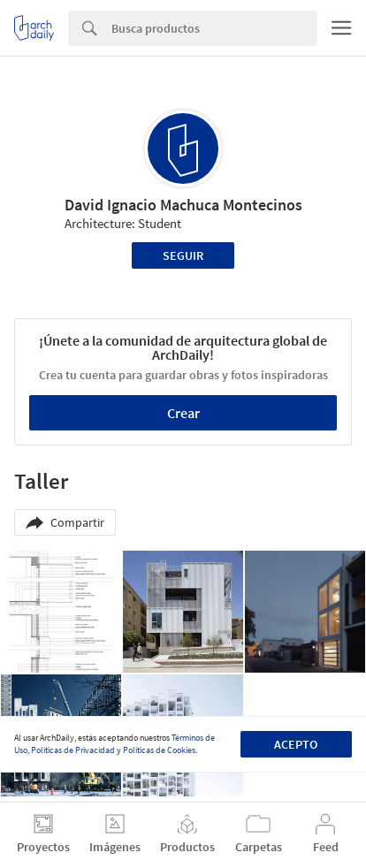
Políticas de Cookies (159, 750)
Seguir (183, 255)
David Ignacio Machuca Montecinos (183, 205)
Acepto (296, 744)
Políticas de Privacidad (73, 750)
